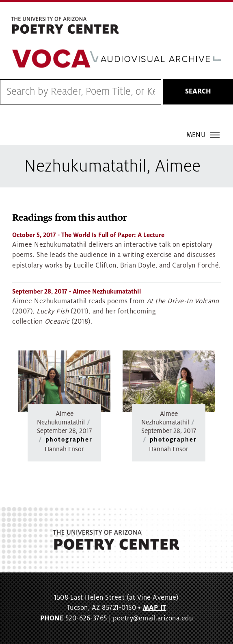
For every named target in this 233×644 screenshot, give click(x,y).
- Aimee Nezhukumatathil (77, 292)
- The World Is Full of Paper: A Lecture (88, 235)
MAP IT (155, 608)
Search (198, 91)
